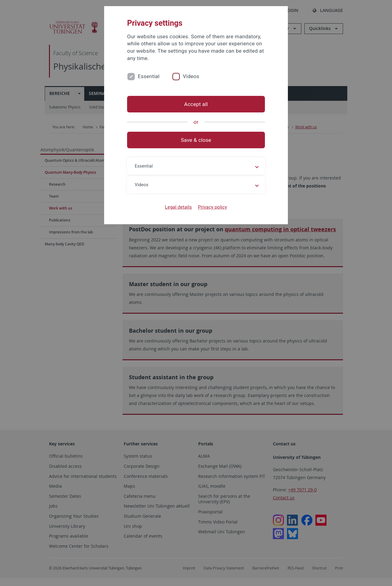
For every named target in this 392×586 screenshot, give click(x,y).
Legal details (179, 207)
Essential (149, 76)
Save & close (196, 140)
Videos (191, 76)
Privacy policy (212, 207)
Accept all (196, 104)
